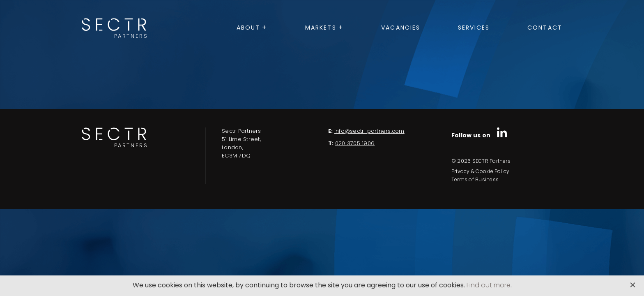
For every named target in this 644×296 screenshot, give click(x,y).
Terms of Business (475, 180)
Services (474, 28)
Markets (321, 28)
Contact (545, 28)
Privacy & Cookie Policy (481, 172)
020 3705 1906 (355, 144)
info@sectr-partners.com (369, 131)
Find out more (489, 286)
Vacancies (401, 28)
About (248, 28)
